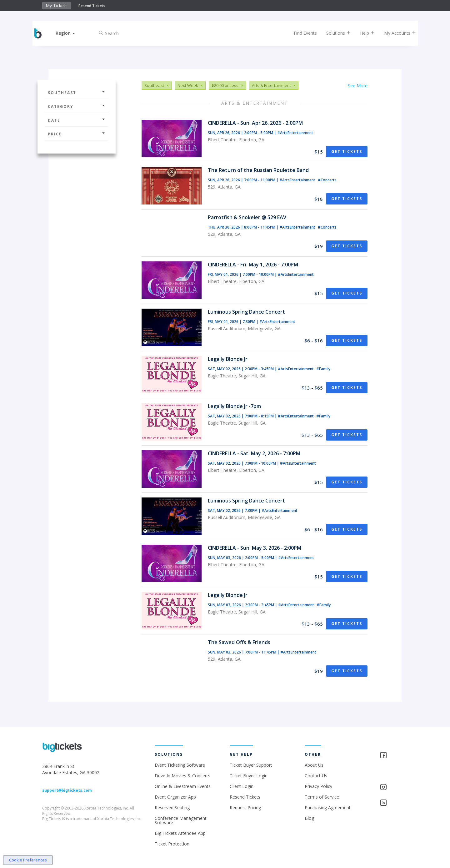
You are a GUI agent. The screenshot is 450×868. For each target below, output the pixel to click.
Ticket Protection (172, 844)
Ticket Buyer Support (251, 765)
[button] (70, 33)
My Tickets (57, 5)
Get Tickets (347, 151)
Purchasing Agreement (328, 807)
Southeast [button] (77, 93)
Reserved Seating (172, 807)
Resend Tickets (92, 6)
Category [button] (77, 106)
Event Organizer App (175, 797)
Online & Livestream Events (183, 786)
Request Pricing (245, 807)
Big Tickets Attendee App (180, 833)
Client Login (242, 786)
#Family (323, 369)
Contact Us (316, 776)
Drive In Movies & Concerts (182, 776)
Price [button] (77, 134)
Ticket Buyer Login (249, 776)
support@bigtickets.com (67, 790)
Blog (309, 818)
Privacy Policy (318, 786)
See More (358, 86)
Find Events (301, 33)
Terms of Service (322, 797)
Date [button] (77, 120)
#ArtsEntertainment (295, 133)
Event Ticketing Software (180, 765)
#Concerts (327, 180)
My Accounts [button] (396, 33)
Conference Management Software (181, 820)
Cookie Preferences (28, 860)
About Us (314, 765)
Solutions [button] (334, 33)
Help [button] (363, 33)
